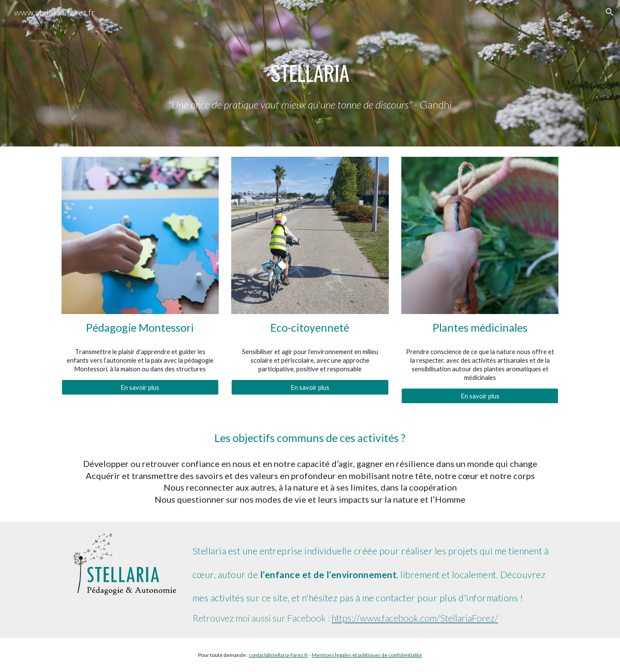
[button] (610, 12)
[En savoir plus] (140, 387)
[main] (310, 73)
